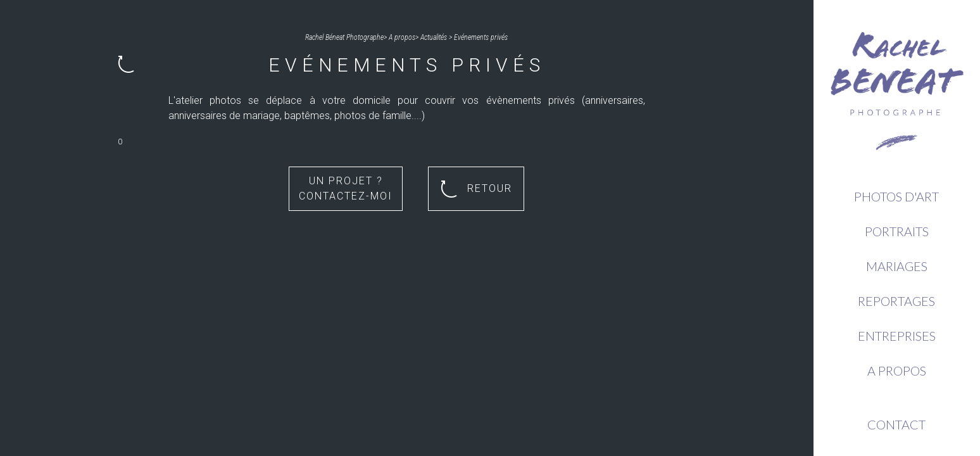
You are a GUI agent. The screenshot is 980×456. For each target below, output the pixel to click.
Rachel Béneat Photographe (344, 37)
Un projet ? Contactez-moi (346, 188)
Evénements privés (481, 37)
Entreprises (897, 336)
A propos (897, 370)
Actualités (434, 37)
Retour (476, 189)
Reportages (896, 301)
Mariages (897, 266)
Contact (896, 424)
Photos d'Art (896, 196)
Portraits (897, 231)
